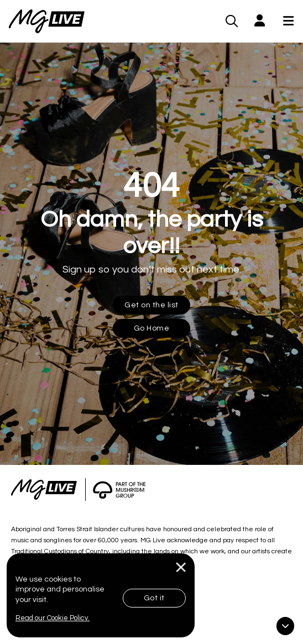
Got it (154, 598)
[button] (260, 21)
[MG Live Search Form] (232, 21)
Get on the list (151, 305)
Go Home (152, 328)
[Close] (181, 567)
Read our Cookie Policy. (53, 618)
